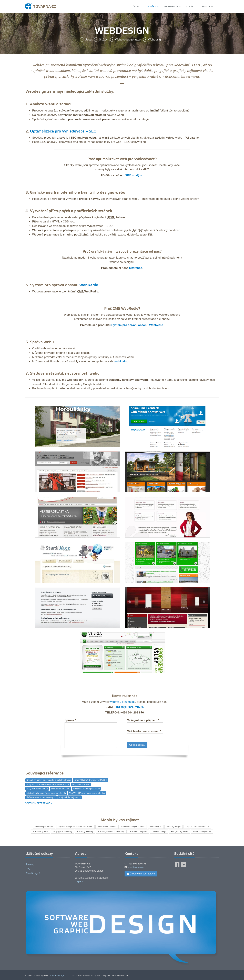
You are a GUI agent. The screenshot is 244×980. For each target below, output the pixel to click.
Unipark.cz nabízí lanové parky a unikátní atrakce (49, 780)
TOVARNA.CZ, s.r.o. (59, 976)
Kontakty (208, 7)
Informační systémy (203, 832)
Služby (152, 7)
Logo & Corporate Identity (198, 827)
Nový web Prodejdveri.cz (70, 797)
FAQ (28, 869)
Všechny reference (38, 803)
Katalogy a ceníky (85, 832)
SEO (93, 131)
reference (136, 268)
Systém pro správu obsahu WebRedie (137, 325)
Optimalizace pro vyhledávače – (59, 131)
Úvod (136, 7)
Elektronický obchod (106, 827)
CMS (80, 292)
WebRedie (89, 285)
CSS (66, 222)
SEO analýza (156, 827)
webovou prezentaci (122, 702)
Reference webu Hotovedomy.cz (41, 797)
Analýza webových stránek (133, 827)
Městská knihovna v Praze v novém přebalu (46, 793)
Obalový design (159, 832)
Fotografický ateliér (180, 832)
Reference (171, 7)
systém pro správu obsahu (108, 315)
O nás (190, 7)
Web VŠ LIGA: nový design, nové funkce (87, 793)
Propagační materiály (62, 832)
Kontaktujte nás (125, 696)
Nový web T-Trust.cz (81, 784)
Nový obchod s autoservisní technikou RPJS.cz (48, 784)
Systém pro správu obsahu (54, 285)
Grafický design (174, 827)
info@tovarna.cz (130, 707)
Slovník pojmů (33, 873)
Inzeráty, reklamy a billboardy (111, 832)
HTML (196, 65)
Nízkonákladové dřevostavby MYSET (90, 780)
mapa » (79, 881)
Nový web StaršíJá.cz (60, 789)
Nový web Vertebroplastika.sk (87, 789)
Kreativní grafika (40, 832)
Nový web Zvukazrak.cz (37, 789)
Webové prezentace (126, 40)
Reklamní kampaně (138, 832)
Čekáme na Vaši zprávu (141, 874)
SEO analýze (134, 175)
